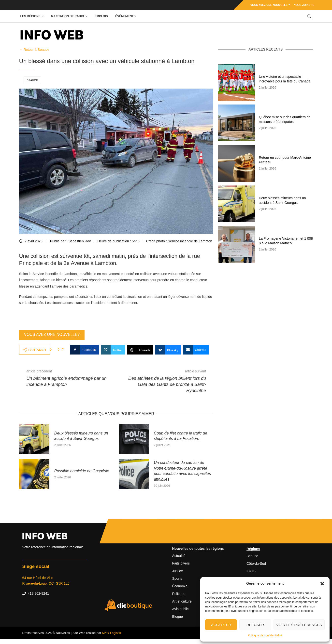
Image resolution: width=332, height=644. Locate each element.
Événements (125, 16)
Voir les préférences (299, 625)
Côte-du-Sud (256, 564)
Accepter (221, 625)
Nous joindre (304, 5)
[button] (322, 583)
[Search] (309, 16)
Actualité (179, 556)
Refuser (255, 625)
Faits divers (181, 563)
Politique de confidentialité (265, 635)
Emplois (101, 16)
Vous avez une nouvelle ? (270, 5)
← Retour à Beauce (34, 50)
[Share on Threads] (140, 350)
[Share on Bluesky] (168, 350)
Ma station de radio (68, 16)
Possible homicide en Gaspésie (82, 471)
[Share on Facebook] (84, 350)
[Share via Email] (196, 350)
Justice (178, 571)
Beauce (32, 80)
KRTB (251, 571)
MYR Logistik (111, 633)
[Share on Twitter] (113, 350)
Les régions (30, 16)
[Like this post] (62, 350)
